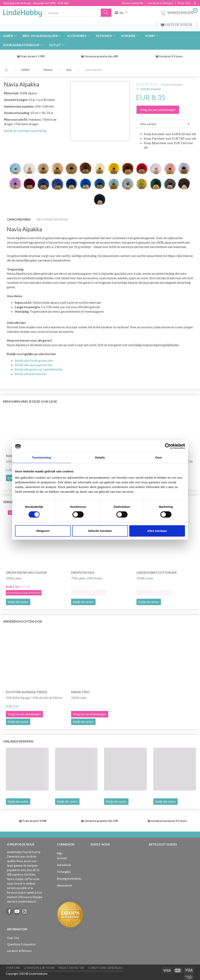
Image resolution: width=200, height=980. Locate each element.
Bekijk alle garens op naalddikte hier (39, 369)
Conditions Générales (105, 968)
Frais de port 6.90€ (35, 821)
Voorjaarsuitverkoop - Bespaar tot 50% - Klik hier (36, 3)
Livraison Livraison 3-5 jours (169, 821)
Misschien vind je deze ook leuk (30, 401)
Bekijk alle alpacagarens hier (34, 365)
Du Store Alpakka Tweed (27, 692)
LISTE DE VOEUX (177, 25)
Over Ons (184, 3)
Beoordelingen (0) (52, 219)
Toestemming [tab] (41, 457)
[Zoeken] (106, 13)
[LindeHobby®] (22, 12)
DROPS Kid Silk (83, 572)
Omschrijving (19, 219)
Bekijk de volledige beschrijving (25, 131)
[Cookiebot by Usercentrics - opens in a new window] (168, 446)
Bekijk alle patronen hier (31, 374)
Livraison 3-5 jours (171, 56)
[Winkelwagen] (179, 12)
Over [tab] (159, 457)
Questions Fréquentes (21, 944)
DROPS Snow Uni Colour (26, 572)
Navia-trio (80, 692)
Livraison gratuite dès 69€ (102, 56)
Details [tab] (100, 457)
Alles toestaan (157, 531)
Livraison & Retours (160, 3)
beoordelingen (172, 84)
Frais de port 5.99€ (33, 56)
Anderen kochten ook (23, 621)
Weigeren (43, 531)
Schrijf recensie (150, 89)
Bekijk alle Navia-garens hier (34, 360)
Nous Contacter (133, 3)
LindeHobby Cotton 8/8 (157, 572)
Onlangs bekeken (18, 741)
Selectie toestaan (100, 531)
